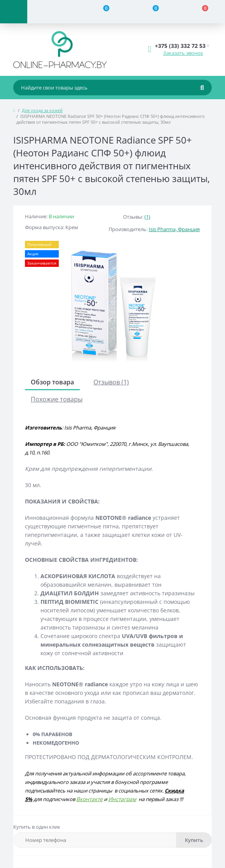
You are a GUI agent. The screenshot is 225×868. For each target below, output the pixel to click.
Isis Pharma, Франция (174, 229)
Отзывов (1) (111, 382)
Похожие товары (57, 399)
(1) (147, 217)
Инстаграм (122, 799)
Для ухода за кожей (42, 110)
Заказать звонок (183, 53)
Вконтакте (90, 799)
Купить (194, 840)
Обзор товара (52, 382)
